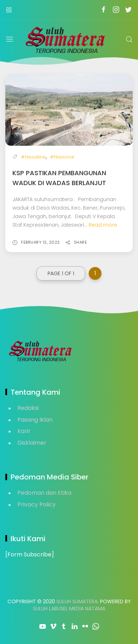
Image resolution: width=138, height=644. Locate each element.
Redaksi (28, 408)
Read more (103, 225)
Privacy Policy (37, 504)
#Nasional (62, 157)
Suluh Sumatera (77, 601)
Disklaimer (32, 443)
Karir (24, 431)
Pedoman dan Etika (44, 493)
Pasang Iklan (35, 420)
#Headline (33, 157)
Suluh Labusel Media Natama (69, 609)
